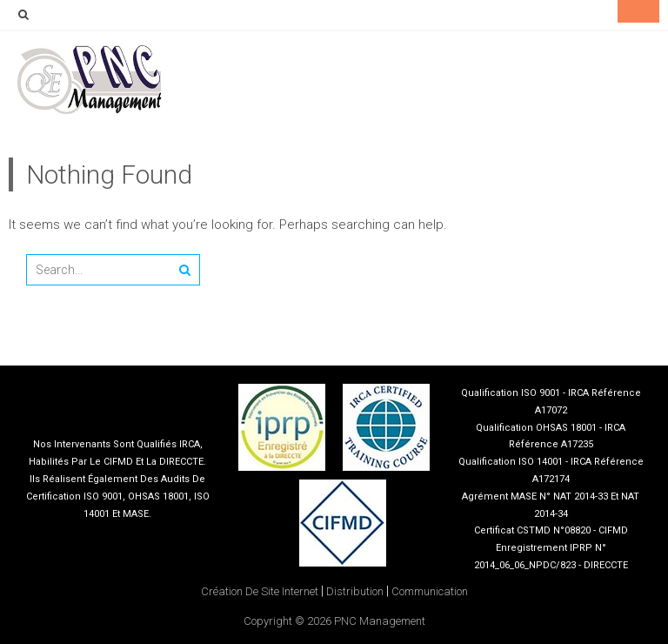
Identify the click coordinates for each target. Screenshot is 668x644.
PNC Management (380, 621)
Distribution (355, 591)
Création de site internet (260, 591)
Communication (430, 591)
